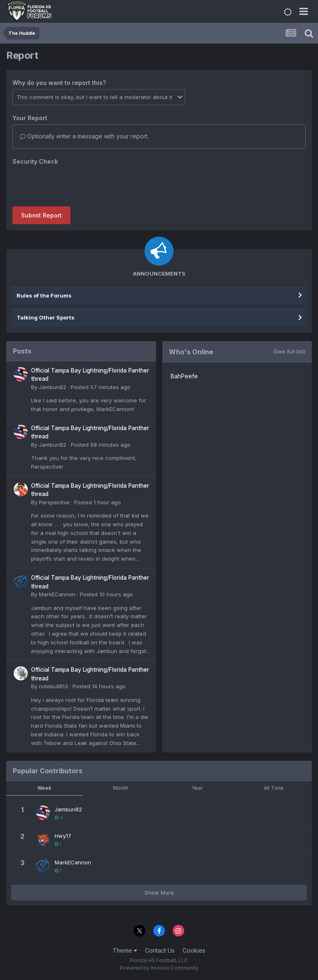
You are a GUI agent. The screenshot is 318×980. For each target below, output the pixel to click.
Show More (159, 893)
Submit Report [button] (41, 215)
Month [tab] (121, 788)
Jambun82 (53, 387)
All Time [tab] (274, 788)
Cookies (194, 950)
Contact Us (160, 950)
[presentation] (75, 184)
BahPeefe (184, 376)
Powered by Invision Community (159, 968)
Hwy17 (63, 836)
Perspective (54, 502)
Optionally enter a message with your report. (84, 136)
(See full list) (289, 351)
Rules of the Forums (44, 295)
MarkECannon (57, 594)
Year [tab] (197, 788)
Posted (101, 387)
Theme (125, 950)
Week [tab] (44, 788)
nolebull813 (53, 686)
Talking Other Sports (46, 317)
